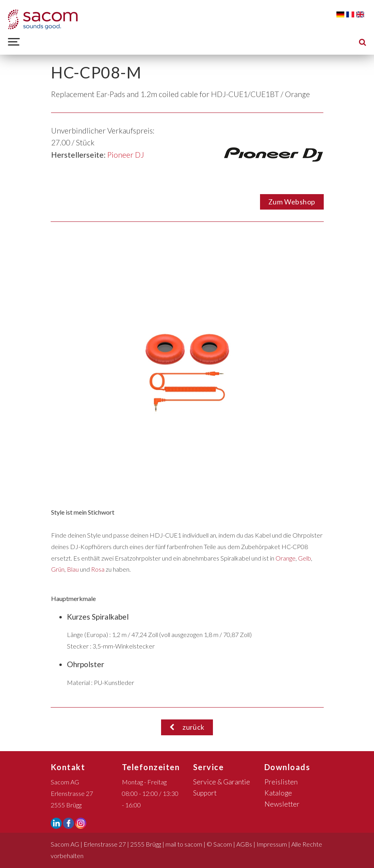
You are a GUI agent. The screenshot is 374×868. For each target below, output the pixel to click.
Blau (73, 569)
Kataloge (278, 793)
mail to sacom (184, 844)
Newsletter (282, 804)
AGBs (244, 844)
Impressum (272, 844)
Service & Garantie (222, 782)
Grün (58, 569)
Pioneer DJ (126, 155)
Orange (286, 558)
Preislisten (281, 782)
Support (205, 793)
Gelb (305, 558)
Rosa (98, 569)
